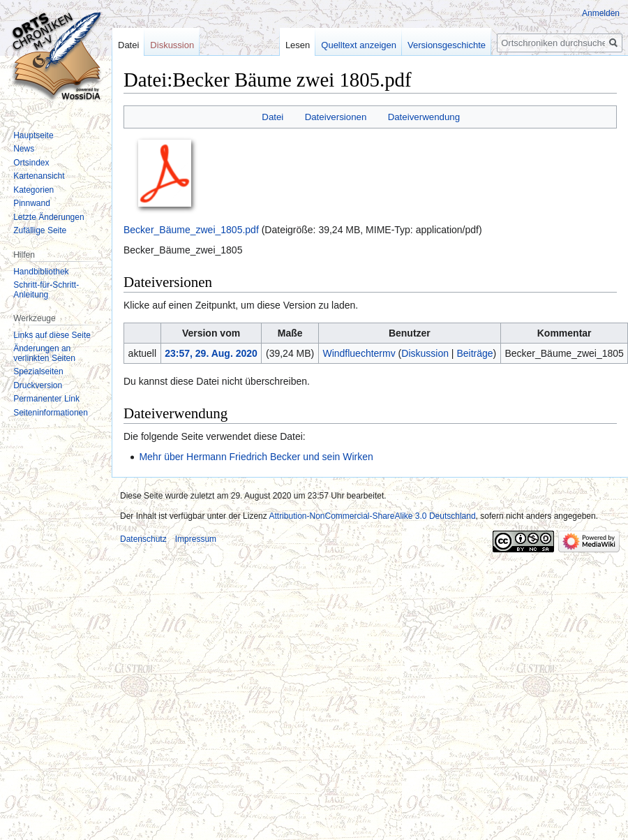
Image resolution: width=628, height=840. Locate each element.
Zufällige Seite (40, 230)
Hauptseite (33, 135)
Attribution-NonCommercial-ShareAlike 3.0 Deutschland (372, 516)
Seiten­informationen (51, 413)
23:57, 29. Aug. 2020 (211, 353)
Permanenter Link (46, 399)
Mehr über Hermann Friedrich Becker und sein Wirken (256, 457)
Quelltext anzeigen (349, 45)
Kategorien (33, 190)
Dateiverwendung (424, 117)
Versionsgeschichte (436, 45)
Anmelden (601, 13)
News (24, 149)
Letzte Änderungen (48, 217)
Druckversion (38, 385)
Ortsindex (31, 163)
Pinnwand (32, 203)
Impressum (196, 539)
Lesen (287, 45)
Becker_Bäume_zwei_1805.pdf (191, 230)
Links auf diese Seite (52, 335)
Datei (272, 117)
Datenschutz (143, 539)
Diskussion (425, 353)
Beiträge (474, 353)
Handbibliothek (41, 272)
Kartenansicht (39, 176)
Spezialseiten (38, 371)
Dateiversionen (336, 117)
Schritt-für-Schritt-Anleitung (46, 290)
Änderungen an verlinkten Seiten (44, 353)
